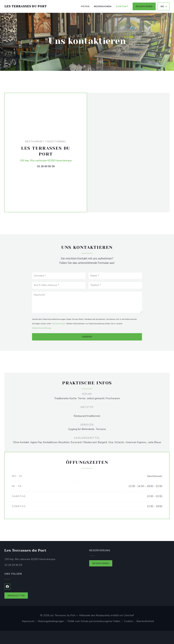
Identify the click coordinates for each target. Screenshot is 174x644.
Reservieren (144, 6)
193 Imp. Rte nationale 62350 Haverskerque (46, 160)
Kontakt (122, 6)
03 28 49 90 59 (46, 166)
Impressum (30, 621)
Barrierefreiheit (145, 621)
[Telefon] (115, 285)
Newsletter (16, 596)
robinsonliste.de (58, 324)
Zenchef (129, 615)
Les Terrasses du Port (26, 6)
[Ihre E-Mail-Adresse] (59, 285)
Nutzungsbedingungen (53, 621)
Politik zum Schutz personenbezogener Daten (96, 621)
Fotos (85, 6)
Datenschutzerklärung (41, 328)
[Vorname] (59, 276)
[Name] (115, 276)
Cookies (130, 621)
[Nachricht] (87, 302)
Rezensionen (103, 6)
